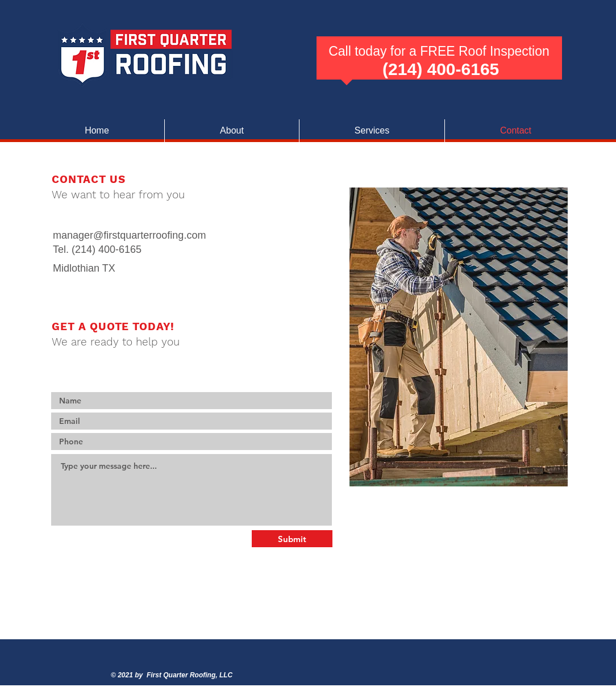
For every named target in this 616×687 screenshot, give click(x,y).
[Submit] (292, 539)
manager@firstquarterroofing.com (129, 235)
